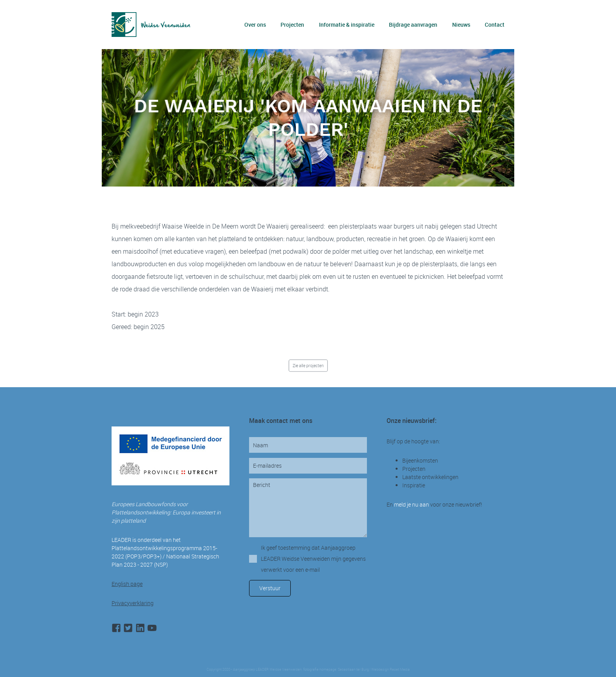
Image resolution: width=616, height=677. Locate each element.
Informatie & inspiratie (347, 25)
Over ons (255, 25)
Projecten (292, 25)
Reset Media (400, 670)
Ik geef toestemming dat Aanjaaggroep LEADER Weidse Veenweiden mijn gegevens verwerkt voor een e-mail (313, 559)
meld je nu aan (412, 504)
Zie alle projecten (308, 365)
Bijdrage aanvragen (413, 25)
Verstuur (270, 588)
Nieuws (461, 25)
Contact (495, 25)
